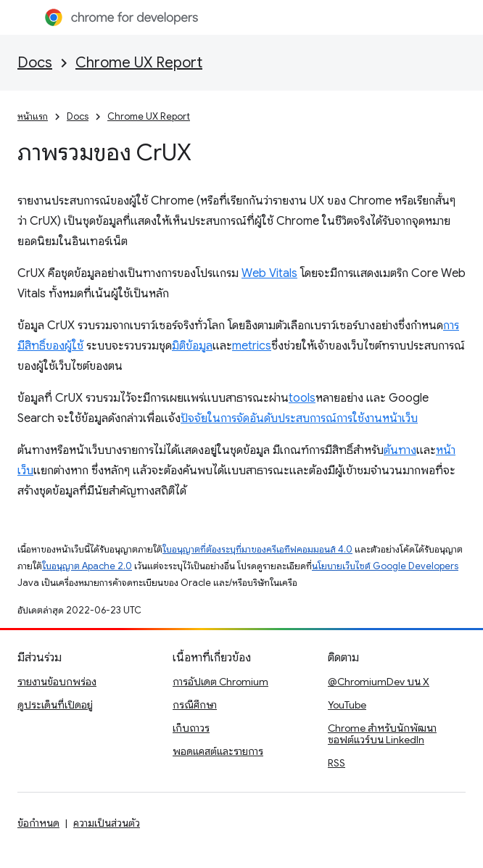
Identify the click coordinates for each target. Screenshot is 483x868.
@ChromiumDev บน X (379, 682)
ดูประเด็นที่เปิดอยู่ (55, 705)
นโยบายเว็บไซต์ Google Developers (385, 566)
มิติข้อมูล (192, 346)
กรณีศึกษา (195, 705)
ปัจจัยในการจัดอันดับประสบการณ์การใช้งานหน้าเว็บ (299, 418)
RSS (337, 763)
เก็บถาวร (191, 728)
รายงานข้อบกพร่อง (57, 682)
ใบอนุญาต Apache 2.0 (87, 566)
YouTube (347, 705)
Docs (35, 63)
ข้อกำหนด (38, 823)
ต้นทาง (400, 450)
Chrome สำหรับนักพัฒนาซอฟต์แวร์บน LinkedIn (382, 734)
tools (302, 398)
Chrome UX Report (139, 63)
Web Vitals (269, 273)
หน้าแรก (33, 116)
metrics (252, 346)
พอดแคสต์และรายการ (218, 751)
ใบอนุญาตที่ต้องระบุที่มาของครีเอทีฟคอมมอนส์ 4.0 (257, 549)
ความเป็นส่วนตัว (107, 823)
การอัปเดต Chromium (220, 682)
